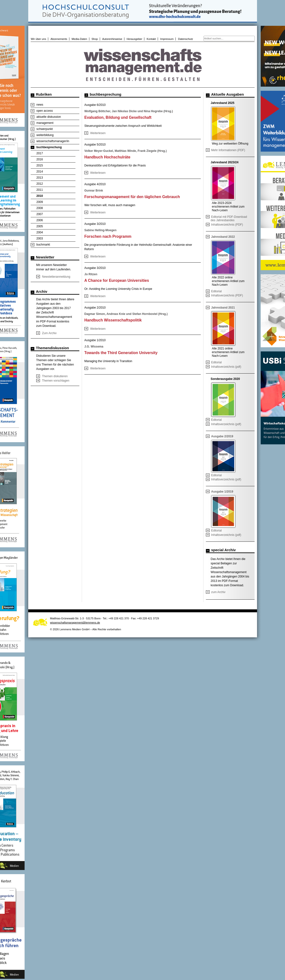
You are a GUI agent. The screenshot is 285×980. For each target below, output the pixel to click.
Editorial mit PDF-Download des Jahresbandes (229, 219)
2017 (40, 153)
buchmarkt (43, 245)
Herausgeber (134, 39)
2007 (40, 214)
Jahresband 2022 (223, 237)
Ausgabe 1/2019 (222, 492)
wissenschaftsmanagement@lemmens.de (75, 623)
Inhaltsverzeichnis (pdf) (226, 367)
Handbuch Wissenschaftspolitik (113, 320)
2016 (40, 159)
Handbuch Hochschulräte (107, 157)
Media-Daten (79, 39)
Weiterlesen (98, 133)
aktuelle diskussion (49, 117)
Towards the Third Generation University (121, 353)
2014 (40, 172)
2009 (40, 202)
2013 (40, 178)
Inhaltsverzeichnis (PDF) (227, 225)
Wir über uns (39, 39)
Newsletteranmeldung (56, 277)
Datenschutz (185, 39)
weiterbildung (45, 135)
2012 (40, 184)
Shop (95, 39)
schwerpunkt (45, 129)
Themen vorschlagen (56, 381)
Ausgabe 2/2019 (222, 436)
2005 (40, 226)
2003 (40, 238)
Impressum (167, 39)
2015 (40, 165)
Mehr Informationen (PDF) (228, 150)
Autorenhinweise (112, 39)
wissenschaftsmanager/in (53, 141)
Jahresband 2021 (223, 308)
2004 (40, 232)
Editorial (216, 291)
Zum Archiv (49, 333)
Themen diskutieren (55, 376)
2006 (40, 220)
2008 (40, 208)
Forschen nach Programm (108, 236)
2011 (40, 190)
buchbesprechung (49, 147)
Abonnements (59, 39)
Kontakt (151, 39)
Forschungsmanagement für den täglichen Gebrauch (132, 197)
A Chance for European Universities (117, 280)
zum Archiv (218, 592)
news (40, 105)
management (45, 123)
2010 (40, 196)
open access (45, 111)
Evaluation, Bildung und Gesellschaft (118, 117)
